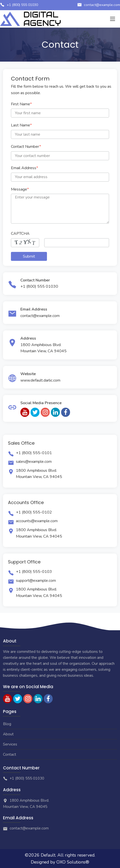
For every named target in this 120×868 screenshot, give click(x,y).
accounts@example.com (37, 521)
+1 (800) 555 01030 (22, 5)
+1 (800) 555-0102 (34, 512)
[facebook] (66, 412)
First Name (21, 104)
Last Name (21, 125)
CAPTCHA (20, 234)
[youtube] (25, 412)
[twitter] (35, 412)
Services (10, 744)
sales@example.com (34, 462)
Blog (7, 724)
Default (48, 855)
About (8, 734)
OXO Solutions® (73, 862)
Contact (10, 754)
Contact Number (26, 147)
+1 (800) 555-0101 (34, 453)
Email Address (24, 168)
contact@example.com (102, 5)
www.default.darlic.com (40, 380)
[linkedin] (55, 412)
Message (20, 189)
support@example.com (36, 581)
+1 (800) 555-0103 (34, 572)
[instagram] (45, 412)
